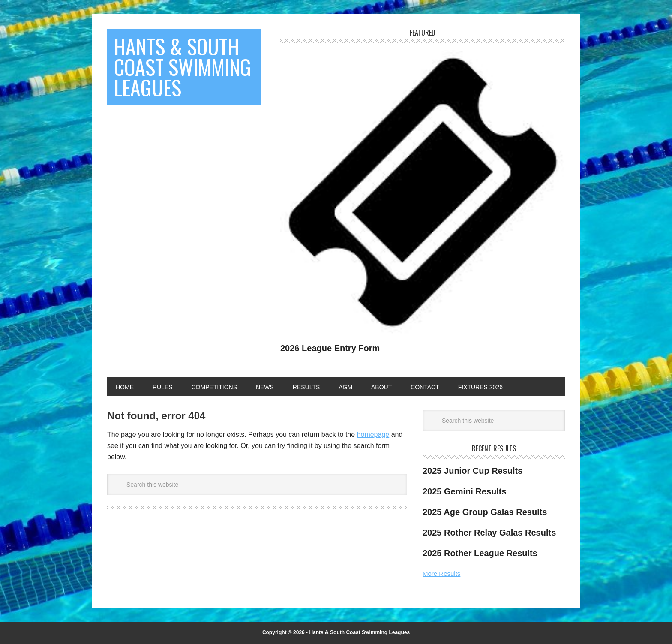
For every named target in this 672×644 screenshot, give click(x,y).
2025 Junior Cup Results (472, 471)
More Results (441, 573)
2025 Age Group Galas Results (485, 512)
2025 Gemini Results (465, 491)
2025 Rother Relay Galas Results (489, 533)
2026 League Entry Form (330, 348)
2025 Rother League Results (480, 553)
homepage (373, 435)
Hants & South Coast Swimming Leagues (183, 67)
